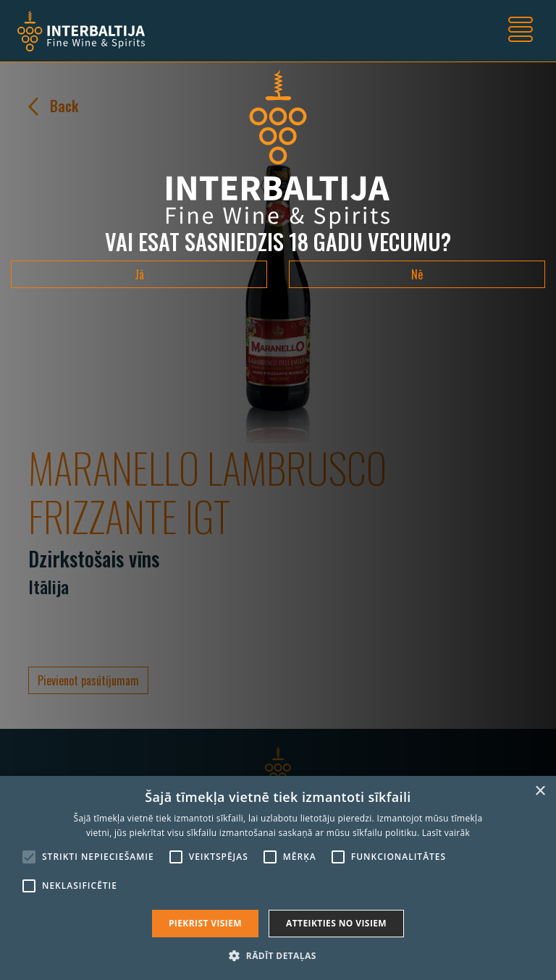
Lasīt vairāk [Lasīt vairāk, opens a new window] (446, 833)
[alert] (278, 878)
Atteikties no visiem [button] (336, 923)
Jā (139, 274)
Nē (417, 274)
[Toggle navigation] (521, 31)
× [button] (540, 791)
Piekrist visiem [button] (205, 923)
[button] (278, 955)
